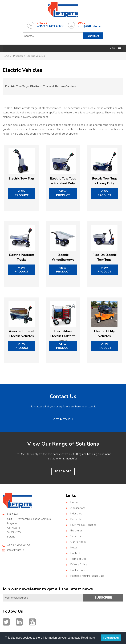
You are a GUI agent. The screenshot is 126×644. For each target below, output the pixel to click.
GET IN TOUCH (63, 419)
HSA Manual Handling (83, 525)
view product (22, 193)
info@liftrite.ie (16, 550)
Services (76, 536)
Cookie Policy (79, 570)
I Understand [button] (111, 638)
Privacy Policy (79, 564)
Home (6, 56)
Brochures (76, 531)
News (74, 548)
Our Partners (78, 542)
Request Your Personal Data (87, 576)
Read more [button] (88, 638)
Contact (75, 553)
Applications (78, 508)
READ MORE (63, 471)
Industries (76, 514)
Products (18, 56)
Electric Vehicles (36, 56)
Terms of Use (78, 559)
